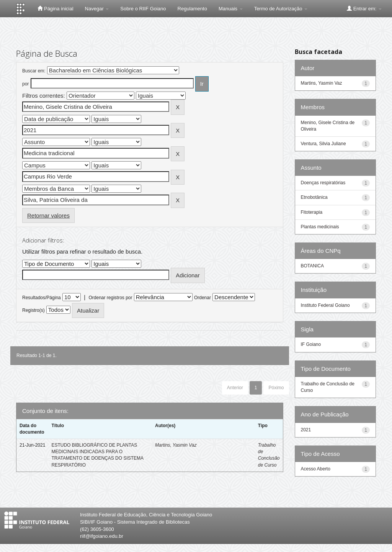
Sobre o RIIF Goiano (143, 9)
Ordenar (203, 298)
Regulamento (192, 9)
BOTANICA (312, 266)
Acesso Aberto (316, 469)
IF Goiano (311, 344)
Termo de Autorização (281, 9)
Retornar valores (48, 215)
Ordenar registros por (110, 298)
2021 (306, 430)
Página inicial (55, 8)
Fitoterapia (312, 212)
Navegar (97, 9)
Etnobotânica (314, 197)
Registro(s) (33, 310)
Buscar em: (34, 71)
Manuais (231, 9)
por (25, 84)
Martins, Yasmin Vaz (176, 445)
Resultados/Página (42, 298)
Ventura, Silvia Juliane (323, 144)
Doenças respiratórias (323, 183)
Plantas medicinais (320, 227)
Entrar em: (364, 8)
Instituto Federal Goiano (325, 305)
